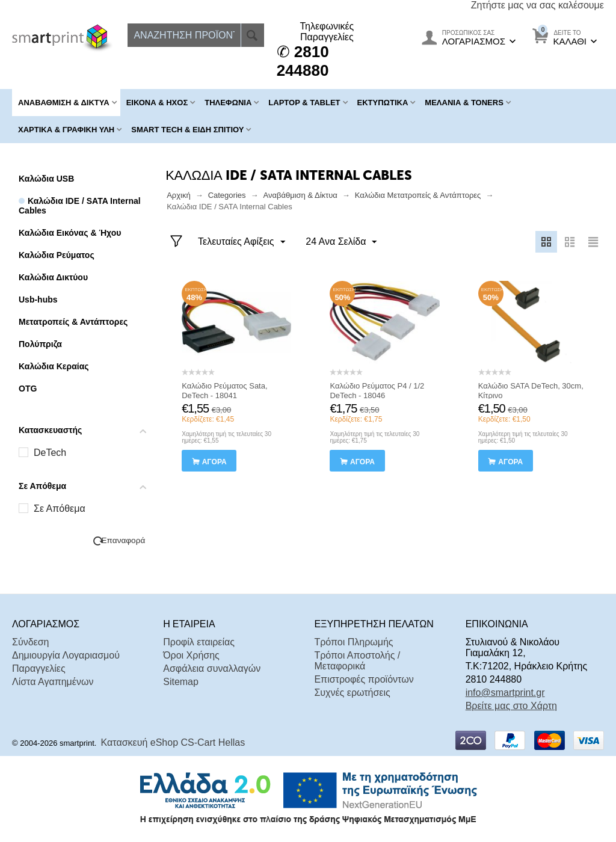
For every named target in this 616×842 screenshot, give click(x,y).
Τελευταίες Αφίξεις (242, 242)
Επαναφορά (124, 540)
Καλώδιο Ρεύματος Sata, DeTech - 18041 (224, 391)
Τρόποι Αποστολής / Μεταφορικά (357, 661)
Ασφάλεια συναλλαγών (212, 668)
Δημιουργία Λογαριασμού (66, 655)
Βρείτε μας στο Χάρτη (511, 706)
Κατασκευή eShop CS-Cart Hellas (173, 742)
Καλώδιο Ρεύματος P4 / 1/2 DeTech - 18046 (377, 391)
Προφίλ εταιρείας (199, 642)
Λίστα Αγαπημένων (53, 682)
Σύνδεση (30, 642)
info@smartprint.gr (505, 693)
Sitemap (181, 682)
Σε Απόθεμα (60, 509)
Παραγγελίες (39, 668)
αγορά (214, 462)
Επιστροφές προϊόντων (364, 679)
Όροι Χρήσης (191, 655)
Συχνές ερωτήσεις (352, 693)
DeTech (50, 453)
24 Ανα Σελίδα (341, 242)
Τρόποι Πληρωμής (353, 642)
